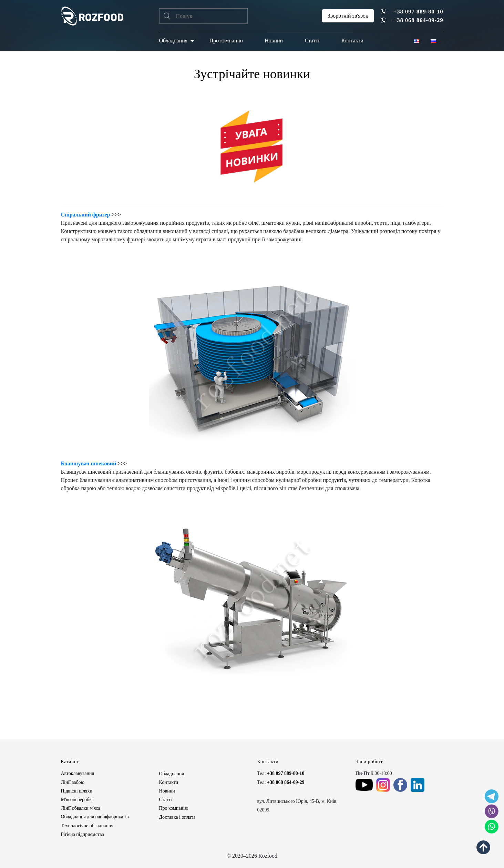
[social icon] (492, 796)
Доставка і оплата (177, 817)
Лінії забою (73, 782)
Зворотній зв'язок (348, 16)
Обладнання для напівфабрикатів (95, 817)
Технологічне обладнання (87, 826)
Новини (274, 41)
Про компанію (226, 41)
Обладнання (173, 41)
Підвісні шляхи (77, 791)
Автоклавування (78, 773)
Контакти (352, 41)
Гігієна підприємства (83, 834)
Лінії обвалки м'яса (81, 808)
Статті (312, 41)
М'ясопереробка (77, 800)
